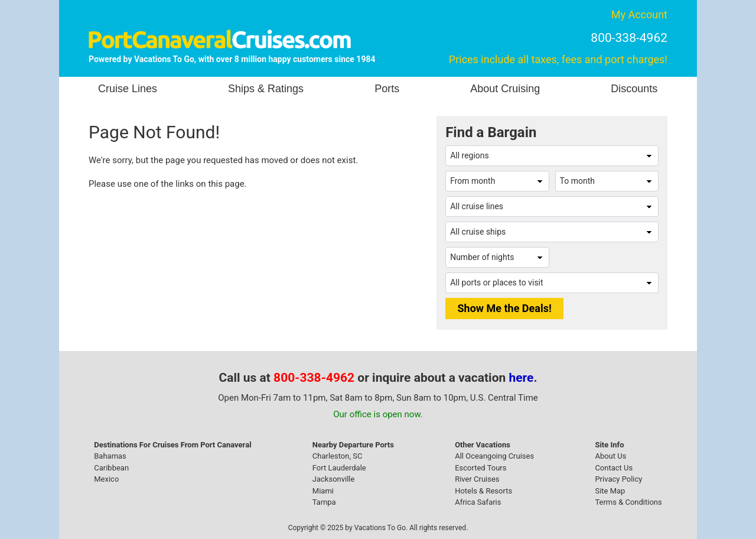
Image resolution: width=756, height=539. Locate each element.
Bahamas (110, 456)
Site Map (610, 491)
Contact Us (614, 468)
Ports (387, 89)
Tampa (324, 502)
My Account (639, 14)
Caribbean (111, 468)
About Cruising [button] (505, 89)
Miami (323, 491)
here (522, 378)
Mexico (106, 479)
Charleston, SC (338, 456)
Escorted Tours (480, 468)
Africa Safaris (478, 502)
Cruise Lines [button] (128, 89)
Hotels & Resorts (483, 491)
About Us (610, 456)
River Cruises (477, 479)
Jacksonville (334, 479)
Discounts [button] (634, 89)
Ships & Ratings (266, 89)
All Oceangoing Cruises (494, 456)
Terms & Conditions (628, 502)
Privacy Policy (618, 479)
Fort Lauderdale (339, 468)
